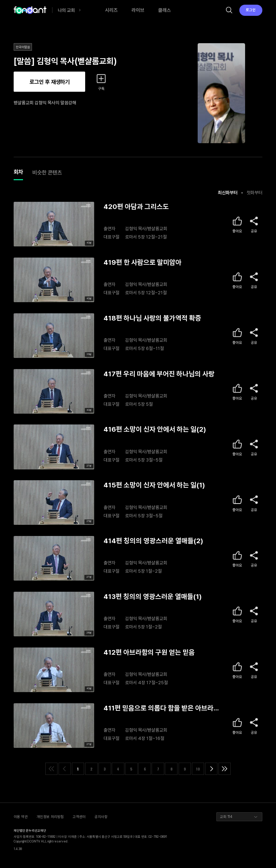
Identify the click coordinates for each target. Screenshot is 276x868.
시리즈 (111, 10)
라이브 (138, 10)
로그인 (251, 10)
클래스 (165, 10)
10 (198, 769)
